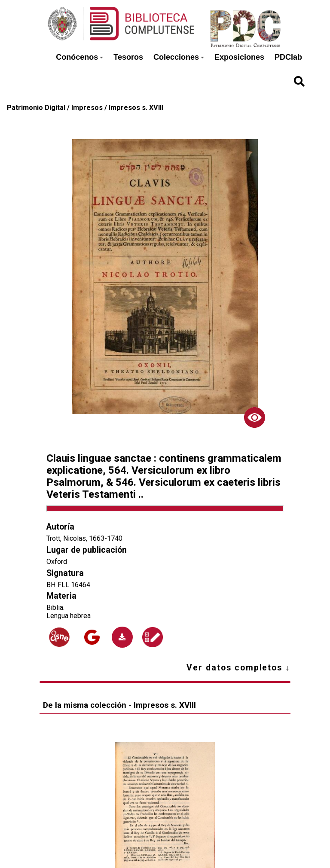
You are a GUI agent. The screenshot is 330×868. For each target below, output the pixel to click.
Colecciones (179, 57)
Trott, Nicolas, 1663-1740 (84, 538)
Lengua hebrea (69, 616)
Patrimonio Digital (36, 108)
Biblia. (55, 608)
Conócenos (79, 57)
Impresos (87, 108)
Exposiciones (239, 57)
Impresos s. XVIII (136, 108)
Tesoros (128, 57)
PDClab (288, 57)
